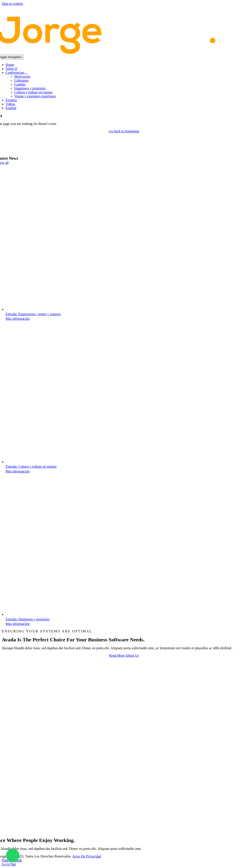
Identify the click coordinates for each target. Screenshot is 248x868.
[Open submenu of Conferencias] (26, 74)
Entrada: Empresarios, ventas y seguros (33, 314)
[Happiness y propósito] (77, 614)
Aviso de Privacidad (87, 856)
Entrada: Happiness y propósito (28, 619)
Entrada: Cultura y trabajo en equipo (31, 466)
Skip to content (12, 4)
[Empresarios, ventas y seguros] (77, 309)
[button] (13, 855)
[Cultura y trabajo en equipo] (77, 462)
